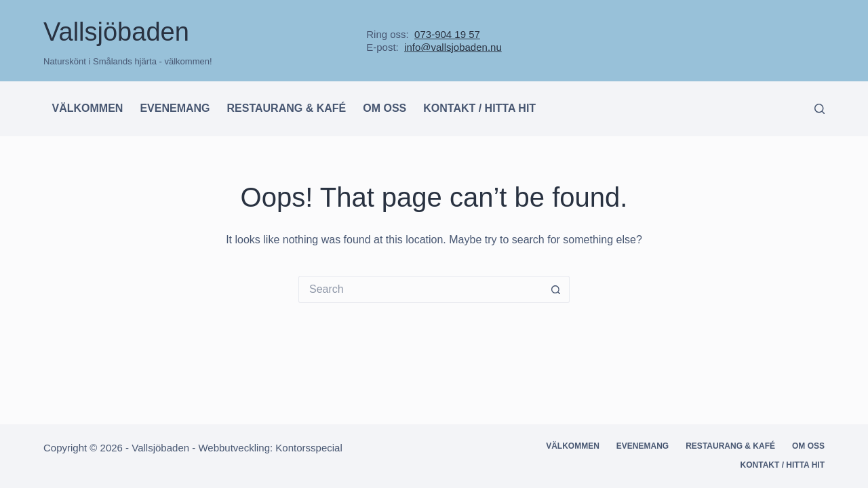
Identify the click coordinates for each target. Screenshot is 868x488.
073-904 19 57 (447, 34)
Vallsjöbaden (116, 32)
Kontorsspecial (309, 448)
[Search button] (556, 289)
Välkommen (88, 108)
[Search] (820, 109)
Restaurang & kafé (287, 108)
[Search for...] (420, 289)
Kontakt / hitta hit (479, 108)
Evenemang (175, 108)
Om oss (384, 108)
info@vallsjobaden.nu (453, 47)
